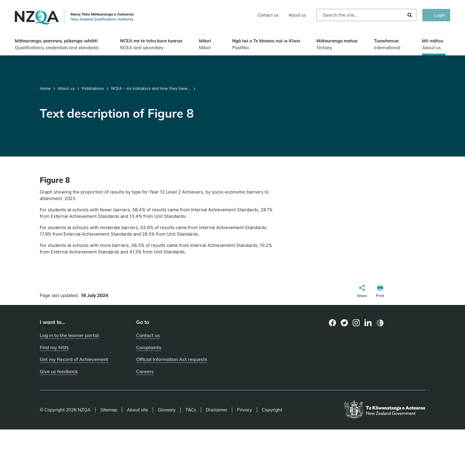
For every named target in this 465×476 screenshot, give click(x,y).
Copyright (272, 410)
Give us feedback (59, 371)
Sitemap (109, 410)
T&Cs (191, 410)
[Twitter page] (344, 323)
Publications (93, 88)
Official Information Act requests (172, 359)
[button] (362, 292)
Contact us (268, 15)
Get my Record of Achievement (74, 359)
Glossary (167, 410)
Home (46, 88)
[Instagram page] (356, 323)
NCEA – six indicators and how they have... (151, 88)
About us (297, 15)
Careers (145, 371)
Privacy (245, 410)
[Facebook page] (333, 323)
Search (410, 15)
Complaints (149, 347)
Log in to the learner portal (69, 335)
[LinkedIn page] (368, 323)
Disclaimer (216, 410)
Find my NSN (54, 347)
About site (137, 410)
